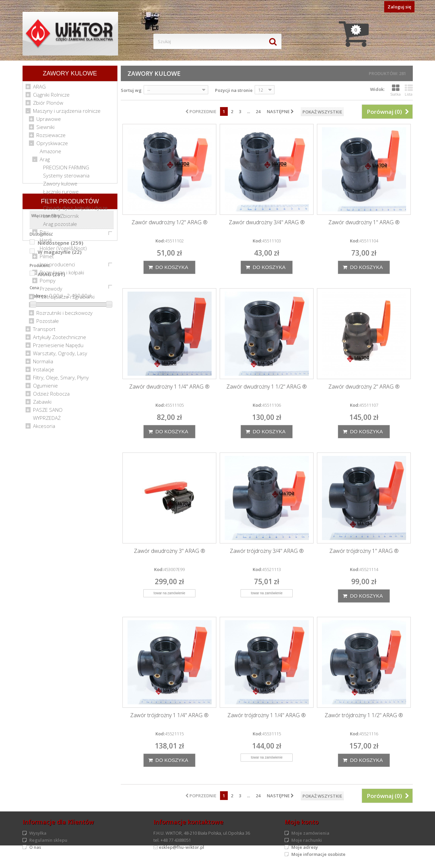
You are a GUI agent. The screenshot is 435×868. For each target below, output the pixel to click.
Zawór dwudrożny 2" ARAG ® (364, 387)
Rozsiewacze (51, 137)
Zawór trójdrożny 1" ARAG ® (364, 551)
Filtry (48, 202)
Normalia (43, 364)
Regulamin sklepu (48, 840)
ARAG (39, 89)
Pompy (48, 283)
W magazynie (60, 510)
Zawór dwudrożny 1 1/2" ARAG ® (267, 387)
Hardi (46, 242)
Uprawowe (49, 121)
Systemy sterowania (66, 178)
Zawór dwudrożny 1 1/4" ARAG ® (169, 387)
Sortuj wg (131, 90)
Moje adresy (305, 847)
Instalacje (44, 372)
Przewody (51, 291)
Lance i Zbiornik (61, 218)
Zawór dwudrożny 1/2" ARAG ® (170, 222)
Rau (44, 234)
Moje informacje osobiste (318, 854)
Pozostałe (48, 323)
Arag (45, 162)
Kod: (160, 241)
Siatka (396, 90)
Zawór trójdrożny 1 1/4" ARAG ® (169, 715)
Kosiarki (45, 307)
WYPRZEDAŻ (47, 420)
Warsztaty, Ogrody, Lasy (60, 356)
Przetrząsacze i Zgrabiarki (65, 299)
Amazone (50, 154)
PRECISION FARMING (66, 170)
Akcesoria (44, 428)
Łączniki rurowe (61, 194)
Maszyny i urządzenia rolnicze (67, 113)
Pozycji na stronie (234, 90)
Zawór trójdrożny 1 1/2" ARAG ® (364, 715)
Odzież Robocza (51, 396)
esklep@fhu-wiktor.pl (182, 847)
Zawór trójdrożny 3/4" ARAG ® (267, 551)
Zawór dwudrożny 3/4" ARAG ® (267, 222)
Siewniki (45, 129)
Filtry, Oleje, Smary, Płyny (61, 380)
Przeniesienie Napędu (58, 347)
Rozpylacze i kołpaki (62, 275)
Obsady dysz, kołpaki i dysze (75, 210)
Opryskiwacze (52, 145)
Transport (44, 331)
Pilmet (47, 259)
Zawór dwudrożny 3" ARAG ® (170, 551)
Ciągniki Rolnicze (51, 97)
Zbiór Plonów (48, 105)
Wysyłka (38, 833)
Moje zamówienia (310, 833)
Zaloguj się (399, 7)
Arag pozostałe (60, 226)
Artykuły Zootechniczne (60, 339)
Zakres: (39, 554)
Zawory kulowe (60, 186)
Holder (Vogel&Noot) (63, 251)
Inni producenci (57, 267)
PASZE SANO (48, 412)
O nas (35, 847)
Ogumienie (45, 388)
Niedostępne (60, 501)
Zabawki (42, 404)
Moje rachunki (307, 840)
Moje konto (302, 822)
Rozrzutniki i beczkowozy (64, 315)
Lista (409, 90)
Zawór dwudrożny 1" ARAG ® (364, 222)
